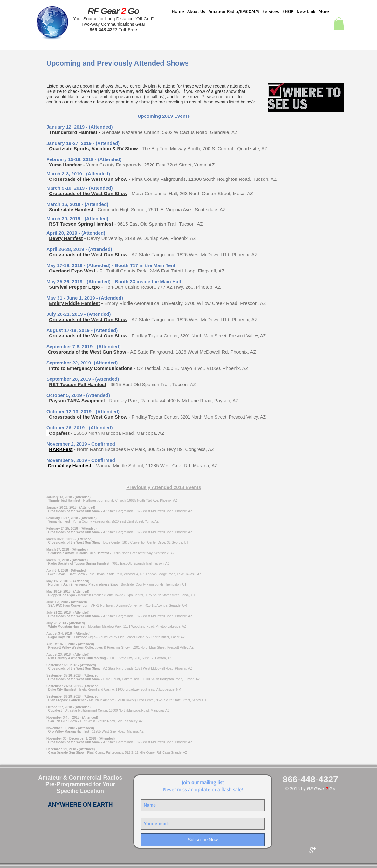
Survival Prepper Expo (74, 287)
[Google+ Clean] (312, 850)
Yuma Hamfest (65, 165)
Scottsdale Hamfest (71, 210)
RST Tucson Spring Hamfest (81, 224)
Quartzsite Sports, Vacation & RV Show (93, 148)
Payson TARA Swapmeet (77, 401)
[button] (339, 24)
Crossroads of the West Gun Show (88, 179)
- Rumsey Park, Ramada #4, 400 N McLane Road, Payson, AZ (172, 401)
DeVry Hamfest (66, 238)
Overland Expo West (72, 271)
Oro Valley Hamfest (69, 466)
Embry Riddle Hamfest (74, 303)
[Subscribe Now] (203, 840)
